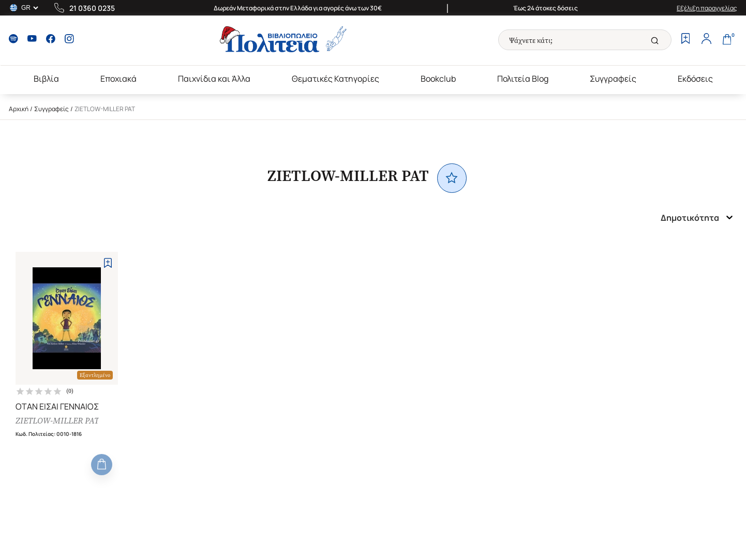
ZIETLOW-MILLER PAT (57, 421)
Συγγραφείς (613, 79)
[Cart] (727, 40)
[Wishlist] (685, 40)
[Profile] (706, 40)
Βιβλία (46, 79)
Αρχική (19, 109)
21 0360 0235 (92, 8)
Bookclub (438, 79)
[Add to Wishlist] (108, 263)
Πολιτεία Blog (523, 79)
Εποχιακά (118, 79)
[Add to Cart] (102, 465)
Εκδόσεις (695, 79)
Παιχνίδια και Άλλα (214, 79)
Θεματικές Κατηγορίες (335, 79)
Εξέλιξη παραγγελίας (707, 8)
